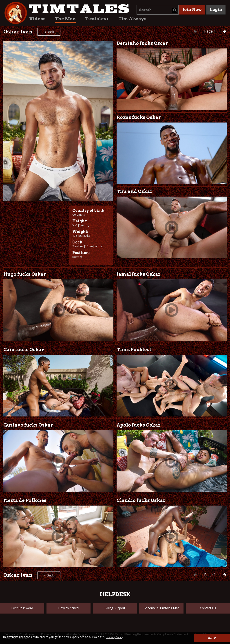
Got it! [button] (212, 638)
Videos (37, 19)
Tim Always (132, 19)
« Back (49, 32)
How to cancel (69, 608)
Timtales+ (97, 19)
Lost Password (22, 608)
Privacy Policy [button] (114, 637)
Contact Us (208, 608)
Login (216, 10)
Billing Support (115, 608)
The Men (65, 19)
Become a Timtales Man (161, 608)
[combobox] (158, 10)
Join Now (192, 10)
